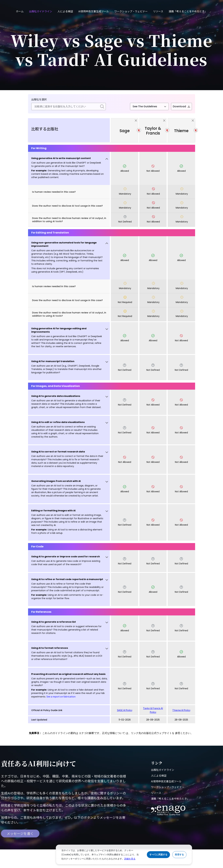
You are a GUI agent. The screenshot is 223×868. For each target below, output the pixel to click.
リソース (158, 11)
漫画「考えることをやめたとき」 (188, 11)
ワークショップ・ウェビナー (131, 11)
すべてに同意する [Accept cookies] (158, 855)
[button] (69, 168)
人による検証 (65, 11)
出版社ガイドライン (41, 11)
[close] (136, 121)
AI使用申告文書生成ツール (94, 11)
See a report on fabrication (61, 696)
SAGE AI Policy (125, 710)
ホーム (20, 11)
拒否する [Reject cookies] (179, 855)
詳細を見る (130, 859)
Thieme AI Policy (181, 710)
